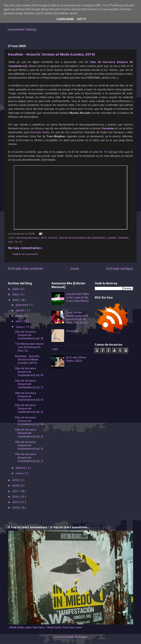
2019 (16, 480)
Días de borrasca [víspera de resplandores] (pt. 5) (29, 408)
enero (20, 473)
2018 (16, 486)
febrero (21, 468)
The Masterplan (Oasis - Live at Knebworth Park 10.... (30, 347)
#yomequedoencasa (28, 238)
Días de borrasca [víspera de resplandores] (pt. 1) (29, 457)
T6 (16, 242)
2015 (16, 502)
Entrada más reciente (25, 268)
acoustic (53, 238)
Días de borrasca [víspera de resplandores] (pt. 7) (29, 384)
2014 (44, 238)
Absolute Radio (40, 132)
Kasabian (124, 238)
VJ (21, 242)
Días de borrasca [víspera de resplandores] (83, 238)
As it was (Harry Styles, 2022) (76, 359)
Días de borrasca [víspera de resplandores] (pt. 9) (29, 335)
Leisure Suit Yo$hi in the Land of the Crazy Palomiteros (77, 297)
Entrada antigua (120, 268)
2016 (16, 497)
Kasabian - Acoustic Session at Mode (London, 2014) (27, 359)
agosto (20, 310)
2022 (16, 294)
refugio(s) (72, 331)
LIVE (11, 242)
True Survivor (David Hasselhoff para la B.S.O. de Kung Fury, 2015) (77, 318)
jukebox (113, 238)
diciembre (22, 305)
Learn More (65, 19)
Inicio (75, 268)
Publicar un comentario (25, 254)
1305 (55, 349)
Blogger (83, 637)
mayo (19, 316)
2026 (16, 289)
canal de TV (100, 152)
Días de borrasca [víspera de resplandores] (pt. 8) (29, 372)
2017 (16, 491)
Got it (82, 19)
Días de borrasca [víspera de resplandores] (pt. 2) (29, 445)
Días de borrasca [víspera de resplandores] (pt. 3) (29, 433)
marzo (20, 327)
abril (19, 321)
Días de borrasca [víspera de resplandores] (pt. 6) (29, 396)
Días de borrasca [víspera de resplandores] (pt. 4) (29, 421)
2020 (16, 300)
